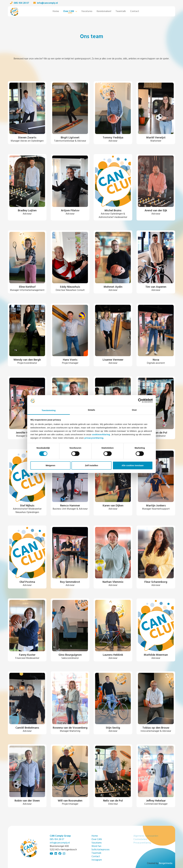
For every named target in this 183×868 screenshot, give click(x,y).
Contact (135, 11)
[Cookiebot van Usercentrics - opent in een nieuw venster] (140, 401)
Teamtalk (121, 11)
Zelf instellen (91, 465)
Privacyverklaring (142, 843)
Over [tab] (134, 410)
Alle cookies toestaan (133, 465)
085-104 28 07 (20, 3)
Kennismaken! (104, 11)
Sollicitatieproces (101, 850)
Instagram (97, 860)
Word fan (96, 846)
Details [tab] (91, 410)
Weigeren (50, 465)
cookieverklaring (101, 434)
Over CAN (69, 11)
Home (56, 11)
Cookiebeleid (140, 839)
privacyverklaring (94, 438)
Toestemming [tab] (49, 410)
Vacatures (87, 11)
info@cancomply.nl (46, 3)
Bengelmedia (166, 863)
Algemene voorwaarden (146, 836)
